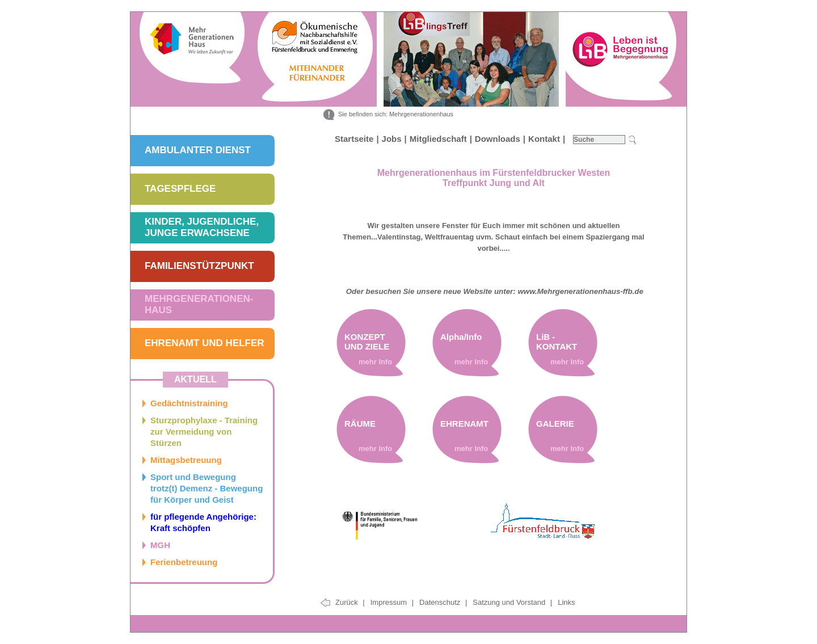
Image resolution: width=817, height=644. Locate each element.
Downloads (498, 139)
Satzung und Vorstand (510, 602)
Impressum (390, 602)
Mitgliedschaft (438, 139)
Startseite (354, 139)
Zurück (350, 602)
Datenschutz (441, 602)
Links (566, 602)
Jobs (392, 139)
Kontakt (544, 139)
